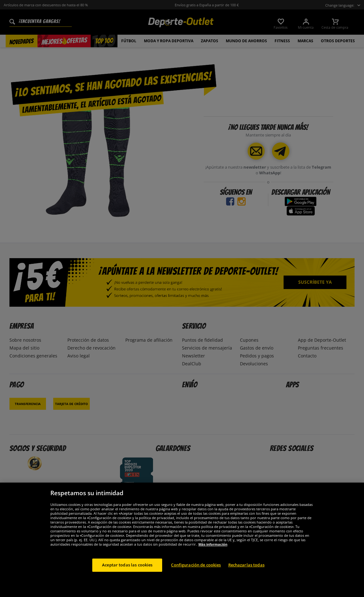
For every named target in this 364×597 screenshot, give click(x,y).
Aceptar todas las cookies (127, 571)
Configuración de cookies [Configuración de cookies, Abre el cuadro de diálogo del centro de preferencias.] (196, 571)
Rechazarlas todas (246, 571)
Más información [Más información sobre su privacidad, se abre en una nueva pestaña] (213, 551)
